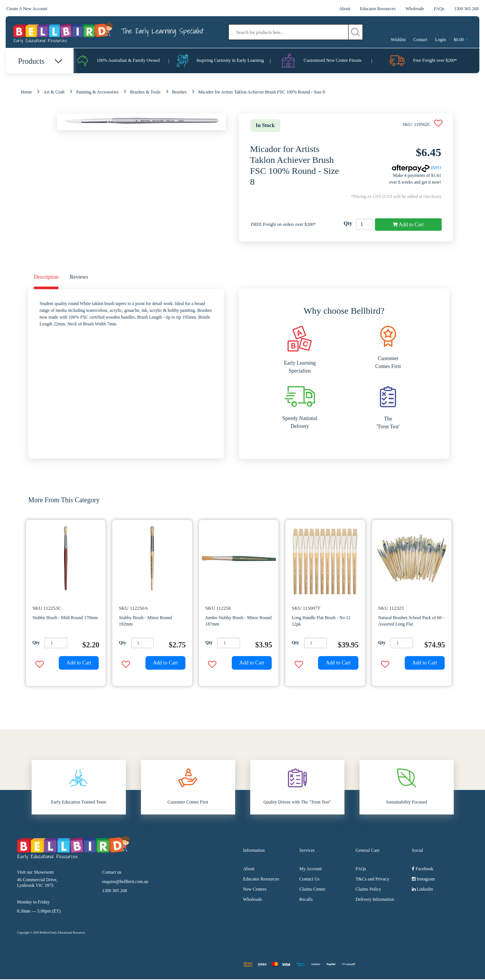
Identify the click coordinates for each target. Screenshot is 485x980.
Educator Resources (377, 9)
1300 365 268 (466, 9)
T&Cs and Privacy (373, 880)
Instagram (423, 880)
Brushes (180, 93)
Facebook (423, 870)
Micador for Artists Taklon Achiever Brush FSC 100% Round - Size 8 (262, 93)
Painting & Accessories (97, 93)
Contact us (112, 873)
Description (46, 278)
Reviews (79, 278)
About (343, 9)
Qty (348, 224)
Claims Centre (312, 890)
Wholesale (414, 9)
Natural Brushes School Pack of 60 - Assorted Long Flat (411, 622)
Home (26, 93)
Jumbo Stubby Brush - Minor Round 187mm (239, 622)
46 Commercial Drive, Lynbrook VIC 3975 (37, 883)
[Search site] (356, 32)
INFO (417, 169)
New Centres (255, 890)
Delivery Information (375, 900)
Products (40, 61)
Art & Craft (54, 93)
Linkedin (422, 890)
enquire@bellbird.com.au (125, 882)
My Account (311, 870)
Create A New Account (27, 9)
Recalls (306, 900)
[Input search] (288, 32)
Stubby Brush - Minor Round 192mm (145, 622)
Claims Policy (369, 890)
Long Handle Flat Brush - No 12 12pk (321, 622)
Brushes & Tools (145, 93)
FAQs (439, 9)
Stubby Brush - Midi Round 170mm (65, 618)
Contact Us (309, 880)
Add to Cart (408, 225)
